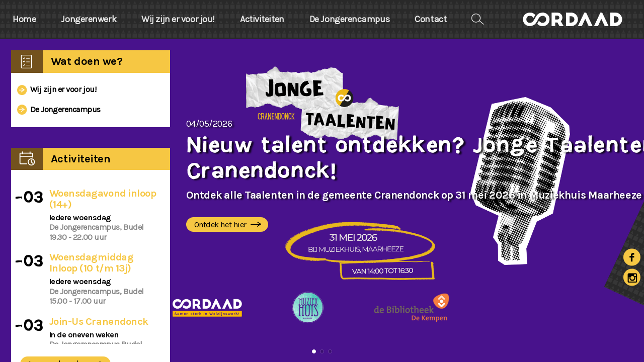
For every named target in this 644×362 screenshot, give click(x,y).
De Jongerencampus (349, 19)
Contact (430, 19)
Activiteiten (262, 19)
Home (24, 19)
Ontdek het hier (229, 225)
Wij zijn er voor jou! (178, 19)
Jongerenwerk (89, 19)
